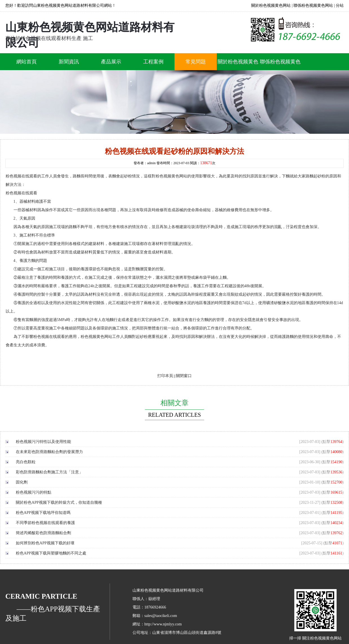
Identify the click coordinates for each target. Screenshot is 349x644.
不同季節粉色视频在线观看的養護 (45, 523)
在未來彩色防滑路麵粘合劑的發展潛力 (49, 452)
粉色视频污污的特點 (34, 492)
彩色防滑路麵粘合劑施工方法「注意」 (49, 472)
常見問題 (196, 62)
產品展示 (111, 62)
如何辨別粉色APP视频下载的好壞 (45, 543)
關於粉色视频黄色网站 (271, 5)
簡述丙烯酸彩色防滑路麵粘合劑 (43, 533)
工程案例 (153, 62)
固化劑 (22, 482)
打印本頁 (165, 376)
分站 (340, 5)
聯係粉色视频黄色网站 (313, 5)
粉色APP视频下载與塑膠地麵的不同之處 (51, 553)
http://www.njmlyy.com (163, 624)
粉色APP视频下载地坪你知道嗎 (43, 513)
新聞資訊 (69, 62)
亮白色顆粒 (26, 462)
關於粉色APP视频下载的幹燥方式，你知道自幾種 (59, 503)
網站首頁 (26, 62)
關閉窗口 (184, 376)
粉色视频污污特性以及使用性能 (43, 442)
